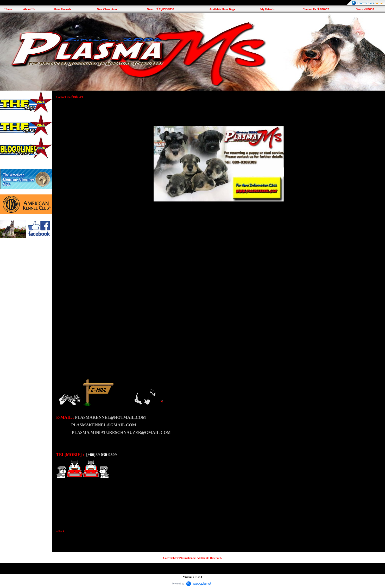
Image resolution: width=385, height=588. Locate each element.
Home (8, 9)
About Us (29, 9)
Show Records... (63, 9)
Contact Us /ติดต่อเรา (316, 9)
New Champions (107, 9)
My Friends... (269, 9)
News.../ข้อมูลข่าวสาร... (162, 9)
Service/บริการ (365, 9)
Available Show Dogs (222, 9)
